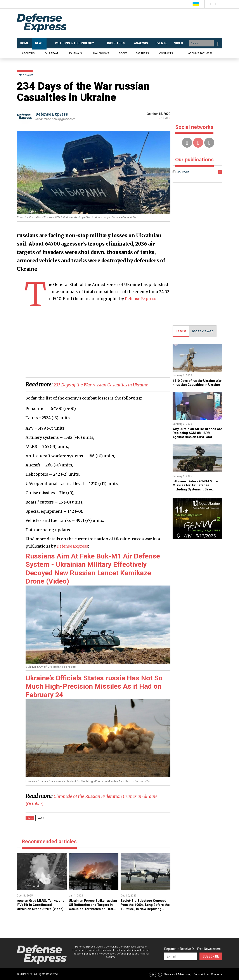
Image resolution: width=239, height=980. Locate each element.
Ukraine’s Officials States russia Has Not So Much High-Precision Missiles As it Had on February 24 (94, 686)
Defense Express (53, 114)
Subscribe (211, 956)
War (39, 818)
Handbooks (101, 53)
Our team (51, 53)
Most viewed (203, 331)
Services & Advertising (178, 974)
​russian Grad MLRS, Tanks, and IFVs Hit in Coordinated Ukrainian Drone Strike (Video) (39, 906)
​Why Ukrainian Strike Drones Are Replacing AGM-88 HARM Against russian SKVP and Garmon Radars (197, 439)
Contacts (166, 53)
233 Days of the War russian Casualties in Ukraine (112, 385)
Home (20, 75)
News (30, 75)
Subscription (201, 974)
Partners (142, 53)
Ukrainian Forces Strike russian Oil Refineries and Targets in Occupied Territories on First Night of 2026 (92, 908)
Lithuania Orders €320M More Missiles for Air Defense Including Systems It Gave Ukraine (197, 491)
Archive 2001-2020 (200, 53)
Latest (181, 331)
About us (28, 53)
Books (123, 53)
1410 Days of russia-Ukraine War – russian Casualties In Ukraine (196, 385)
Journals (75, 53)
